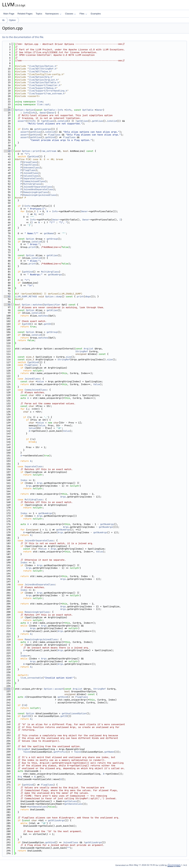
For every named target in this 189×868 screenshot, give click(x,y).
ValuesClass (31, 176)
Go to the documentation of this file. (23, 37)
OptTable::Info (53, 110)
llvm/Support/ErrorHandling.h (48, 91)
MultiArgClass (32, 184)
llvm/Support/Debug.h (42, 88)
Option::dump (54, 297)
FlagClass (54, 135)
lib (3, 20)
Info (69, 110)
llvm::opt (43, 104)
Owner (99, 110)
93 (7, 297)
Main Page (9, 14)
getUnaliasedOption (74, 713)
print (32, 247)
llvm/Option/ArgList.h (43, 80)
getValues (71, 801)
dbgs (88, 297)
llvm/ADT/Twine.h (40, 72)
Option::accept (53, 689)
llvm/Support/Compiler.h (44, 85)
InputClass (30, 165)
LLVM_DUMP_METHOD (26, 297)
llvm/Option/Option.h (42, 66)
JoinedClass (31, 173)
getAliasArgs (42, 129)
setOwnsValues (38, 807)
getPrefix (60, 752)
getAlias (48, 121)
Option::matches (32, 305)
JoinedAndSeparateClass (38, 189)
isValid (62, 121)
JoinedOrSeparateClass (38, 187)
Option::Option (25, 110)
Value (40, 381)
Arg (20, 777)
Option (12, 20)
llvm (40, 102)
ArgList (89, 349)
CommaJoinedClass (34, 181)
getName (49, 233)
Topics (39, 14)
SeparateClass (32, 178)
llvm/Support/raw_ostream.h (47, 94)
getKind (35, 135)
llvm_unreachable (31, 678)
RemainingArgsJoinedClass (40, 195)
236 (7, 689)
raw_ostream (49, 151)
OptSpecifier (52, 305)
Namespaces (53, 14)
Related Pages (25, 14)
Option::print (31, 151)
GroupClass (30, 162)
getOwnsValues (73, 804)
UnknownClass (32, 168)
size (69, 357)
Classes (70, 14)
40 (7, 151)
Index (24, 480)
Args (40, 483)
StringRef (82, 351)
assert (22, 121)
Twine (27, 752)
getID (27, 324)
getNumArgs (55, 275)
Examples (96, 14)
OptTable (88, 110)
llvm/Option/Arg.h (40, 77)
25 (7, 110)
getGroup (52, 239)
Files (83, 14)
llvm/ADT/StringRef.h (42, 69)
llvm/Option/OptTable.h (44, 82)
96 (7, 305)
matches (43, 316)
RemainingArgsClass (36, 192)
